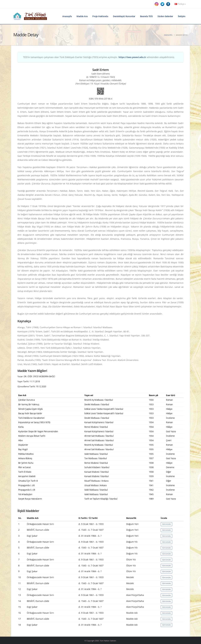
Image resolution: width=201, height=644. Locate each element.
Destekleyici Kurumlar (124, 16)
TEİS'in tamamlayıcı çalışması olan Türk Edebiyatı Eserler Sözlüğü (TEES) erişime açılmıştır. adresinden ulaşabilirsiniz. (99, 57)
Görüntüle (166, 524)
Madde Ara (82, 16)
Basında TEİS (146, 16)
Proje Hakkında (100, 16)
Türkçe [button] (180, 4)
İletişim (182, 16)
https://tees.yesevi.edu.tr (132, 57)
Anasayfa (67, 16)
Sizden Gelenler (165, 16)
